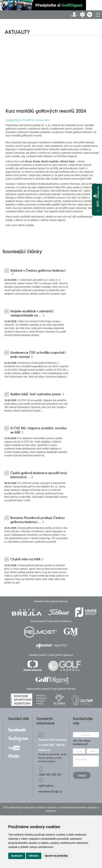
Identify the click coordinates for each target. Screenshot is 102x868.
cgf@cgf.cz (46, 786)
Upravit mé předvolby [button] (56, 856)
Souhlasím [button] (17, 856)
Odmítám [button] (34, 856)
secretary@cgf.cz (50, 792)
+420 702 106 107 (50, 775)
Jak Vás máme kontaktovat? (82, 742)
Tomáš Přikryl (13, 120)
